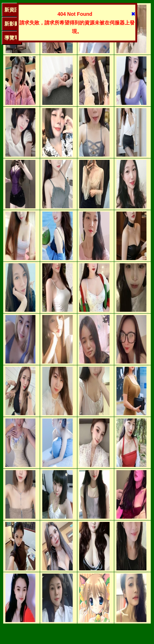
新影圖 (12, 24)
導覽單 (12, 38)
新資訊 (12, 10)
